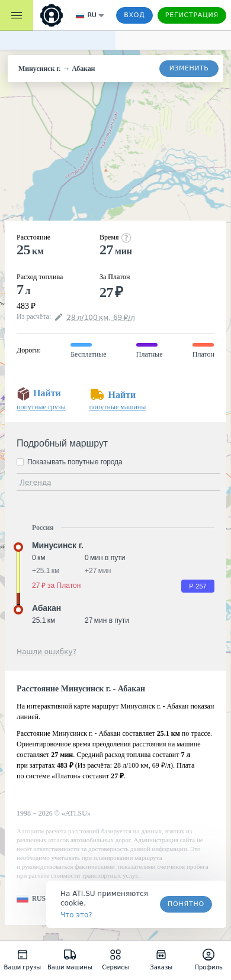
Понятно (186, 904)
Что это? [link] (76, 915)
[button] (31, 899)
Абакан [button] (46, 608)
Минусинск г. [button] (58, 545)
